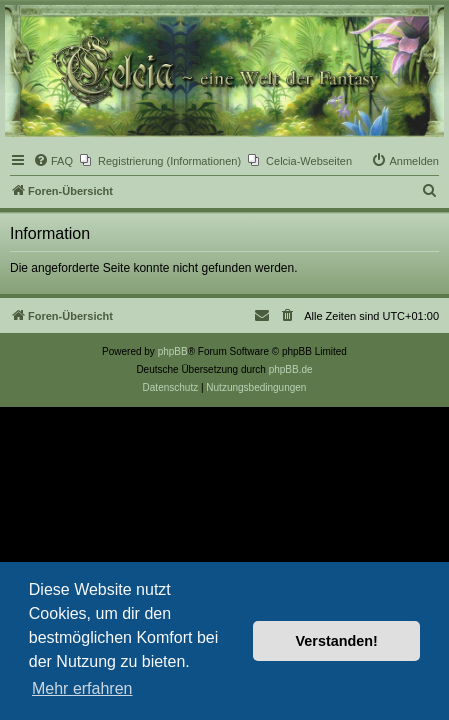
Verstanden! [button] (337, 641)
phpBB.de (291, 369)
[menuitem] (53, 161)
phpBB (173, 351)
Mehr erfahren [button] (82, 688)
